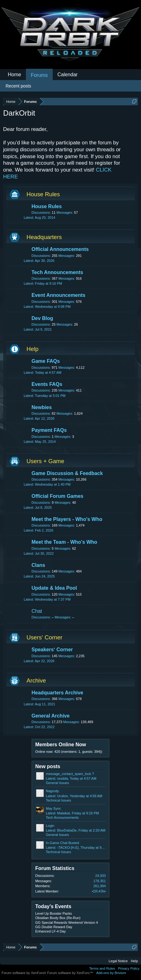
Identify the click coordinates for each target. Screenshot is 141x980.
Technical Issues (58, 800)
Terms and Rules (102, 968)
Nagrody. (53, 791)
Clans (38, 565)
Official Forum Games (57, 496)
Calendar (68, 75)
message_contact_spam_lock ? (70, 774)
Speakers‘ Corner (52, 650)
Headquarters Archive (57, 693)
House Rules (43, 194)
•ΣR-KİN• (99, 891)
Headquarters (44, 237)
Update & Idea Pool (54, 588)
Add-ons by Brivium (111, 973)
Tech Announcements (57, 272)
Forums (39, 75)
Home (15, 75)
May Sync (53, 808)
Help (32, 349)
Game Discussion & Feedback (67, 473)
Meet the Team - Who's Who (64, 542)
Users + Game (45, 461)
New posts (48, 766)
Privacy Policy (129, 968)
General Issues (57, 783)
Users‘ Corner (44, 637)
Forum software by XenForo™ (70, 973)
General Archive (51, 716)
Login (50, 826)
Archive (36, 680)
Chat (37, 611)
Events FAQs (47, 384)
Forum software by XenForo (24, 973)
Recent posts (18, 86)
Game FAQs (46, 361)
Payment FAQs (49, 430)
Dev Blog (42, 318)
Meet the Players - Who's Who (67, 519)
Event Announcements (58, 295)
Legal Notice (118, 961)
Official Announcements (60, 249)
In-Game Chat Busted (62, 843)
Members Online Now (61, 745)
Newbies (42, 407)
